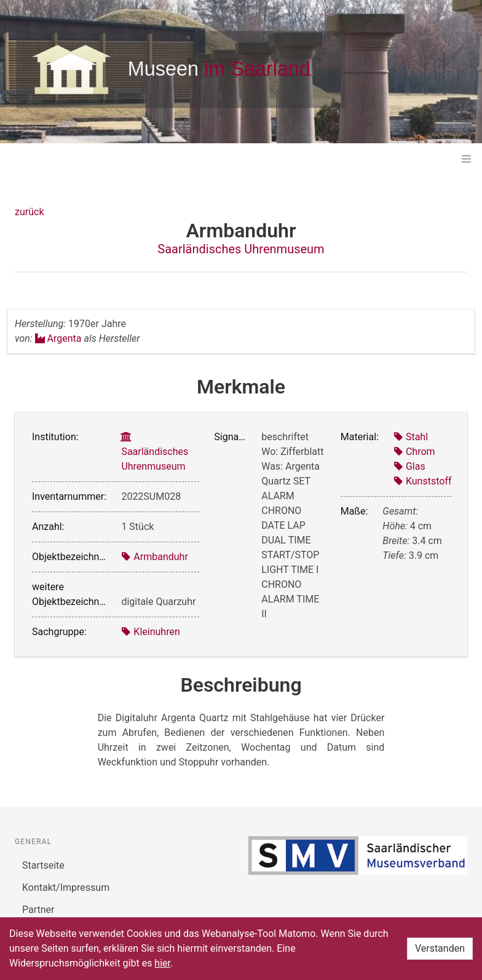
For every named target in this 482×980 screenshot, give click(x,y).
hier (162, 963)
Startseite (43, 865)
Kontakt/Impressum (66, 887)
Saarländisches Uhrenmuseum (241, 249)
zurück (29, 212)
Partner (38, 910)
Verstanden (440, 948)
